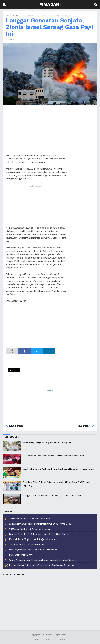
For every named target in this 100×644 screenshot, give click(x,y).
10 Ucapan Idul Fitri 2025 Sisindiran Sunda (30, 529)
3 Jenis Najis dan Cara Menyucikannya (28, 544)
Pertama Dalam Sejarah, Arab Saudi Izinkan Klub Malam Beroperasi (42, 565)
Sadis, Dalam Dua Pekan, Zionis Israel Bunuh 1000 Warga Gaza (40, 524)
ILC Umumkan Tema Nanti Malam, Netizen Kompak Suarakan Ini (53, 456)
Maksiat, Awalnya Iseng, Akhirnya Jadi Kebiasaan (33, 550)
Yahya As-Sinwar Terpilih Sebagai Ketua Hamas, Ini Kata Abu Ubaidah (43, 560)
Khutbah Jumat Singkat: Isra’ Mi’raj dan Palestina (33, 539)
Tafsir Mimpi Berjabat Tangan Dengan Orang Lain (47, 442)
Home (8, 16)
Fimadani (50, 4)
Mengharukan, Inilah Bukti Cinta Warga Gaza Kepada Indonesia (54, 495)
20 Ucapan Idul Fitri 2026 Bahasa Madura (30, 519)
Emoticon (14, 370)
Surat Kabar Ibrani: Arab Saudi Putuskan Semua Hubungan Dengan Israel (58, 469)
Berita (15, 16)
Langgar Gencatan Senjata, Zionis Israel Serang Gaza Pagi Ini (50, 27)
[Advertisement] (82, 153)
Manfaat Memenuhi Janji (21, 555)
